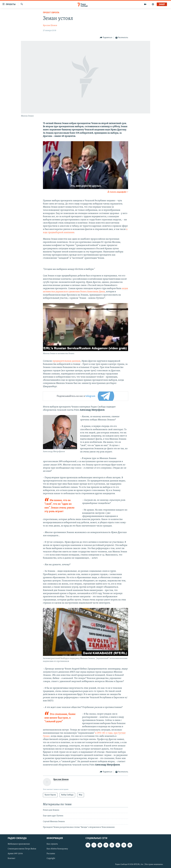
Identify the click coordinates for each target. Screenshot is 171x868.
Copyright (51, 859)
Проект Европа (51, 13)
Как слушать (52, 844)
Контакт (11, 859)
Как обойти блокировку (57, 849)
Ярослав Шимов (50, 25)
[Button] (106, 38)
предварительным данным (67, 361)
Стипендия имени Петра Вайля (22, 849)
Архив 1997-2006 (15, 854)
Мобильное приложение (19, 844)
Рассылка (51, 854)
